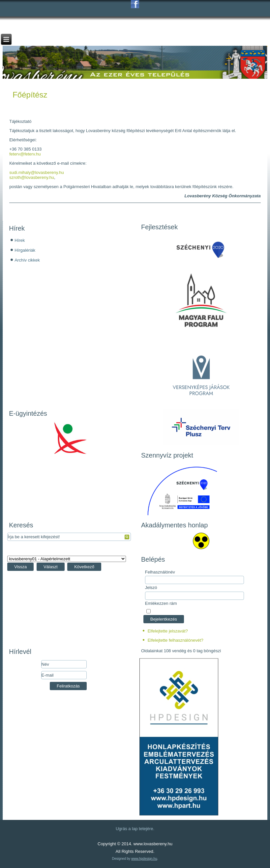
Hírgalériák (25, 250)
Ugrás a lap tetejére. (135, 829)
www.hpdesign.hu (144, 859)
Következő (84, 567)
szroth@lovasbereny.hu (32, 177)
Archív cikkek (27, 260)
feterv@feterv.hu (25, 154)
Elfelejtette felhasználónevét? (176, 640)
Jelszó (151, 588)
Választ (51, 567)
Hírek (20, 240)
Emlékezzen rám (161, 603)
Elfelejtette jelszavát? (168, 631)
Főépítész (30, 95)
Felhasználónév (160, 572)
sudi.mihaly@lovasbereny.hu (36, 172)
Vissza (20, 567)
